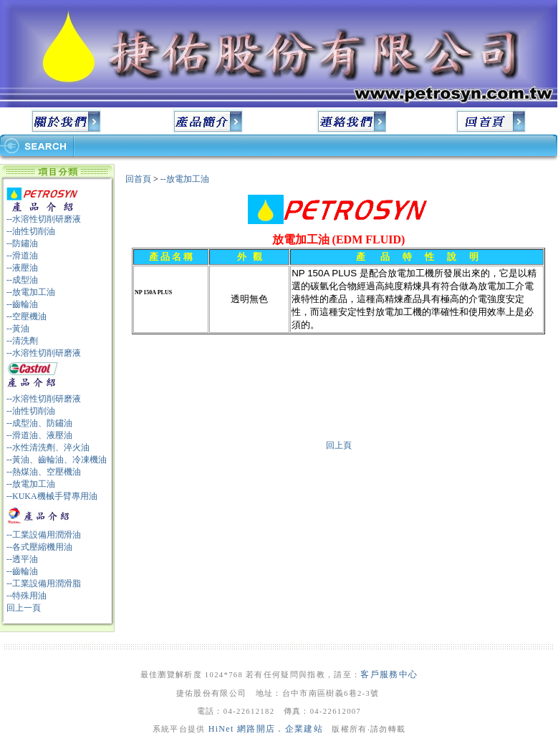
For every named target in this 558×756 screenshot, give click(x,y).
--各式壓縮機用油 (39, 547)
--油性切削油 (31, 231)
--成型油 (22, 280)
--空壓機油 (27, 316)
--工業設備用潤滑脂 (44, 583)
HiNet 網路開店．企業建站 (266, 729)
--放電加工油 (31, 292)
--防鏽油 (22, 243)
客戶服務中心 (389, 674)
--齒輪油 (22, 304)
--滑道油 (22, 256)
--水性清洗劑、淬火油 (48, 447)
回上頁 (339, 445)
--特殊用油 (27, 596)
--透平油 (22, 559)
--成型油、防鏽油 (39, 423)
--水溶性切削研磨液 (44, 219)
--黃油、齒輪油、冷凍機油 (57, 460)
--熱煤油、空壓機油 (44, 472)
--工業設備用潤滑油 (44, 535)
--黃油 (18, 329)
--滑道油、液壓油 (39, 435)
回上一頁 (24, 608)
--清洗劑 (22, 341)
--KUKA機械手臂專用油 (52, 496)
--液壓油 (22, 268)
